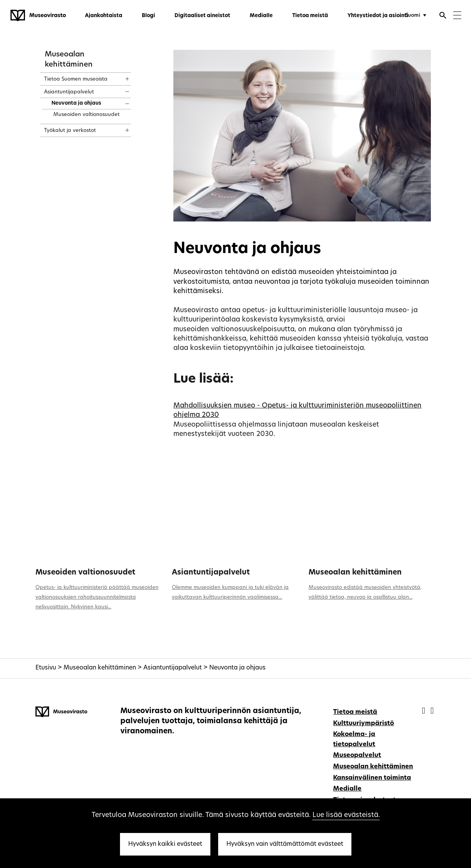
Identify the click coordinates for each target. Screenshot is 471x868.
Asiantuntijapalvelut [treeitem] (69, 92)
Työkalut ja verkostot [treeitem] (70, 131)
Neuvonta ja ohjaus (237, 668)
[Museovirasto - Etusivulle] (38, 16)
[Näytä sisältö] (120, 76)
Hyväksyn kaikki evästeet (165, 844)
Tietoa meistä (310, 16)
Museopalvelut (357, 756)
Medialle (261, 16)
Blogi (148, 16)
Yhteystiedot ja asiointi (378, 16)
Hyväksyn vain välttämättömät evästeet (285, 844)
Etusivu (46, 668)
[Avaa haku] (443, 16)
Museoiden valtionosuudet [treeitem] (86, 115)
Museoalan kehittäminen (355, 573)
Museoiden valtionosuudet (85, 573)
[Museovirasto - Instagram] (432, 711)
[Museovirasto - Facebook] (424, 711)
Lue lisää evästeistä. (346, 815)
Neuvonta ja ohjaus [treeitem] (76, 103)
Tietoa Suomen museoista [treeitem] (76, 79)
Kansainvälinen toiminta (372, 778)
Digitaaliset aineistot (202, 16)
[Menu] (457, 16)
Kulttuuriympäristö (363, 724)
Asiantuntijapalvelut (211, 573)
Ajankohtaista (104, 16)
